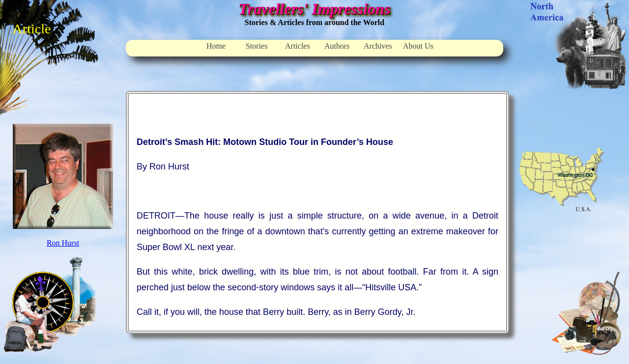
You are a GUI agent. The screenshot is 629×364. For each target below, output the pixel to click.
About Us (418, 46)
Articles (298, 46)
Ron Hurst (63, 243)
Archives (378, 46)
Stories (257, 46)
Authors (337, 46)
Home (216, 46)
